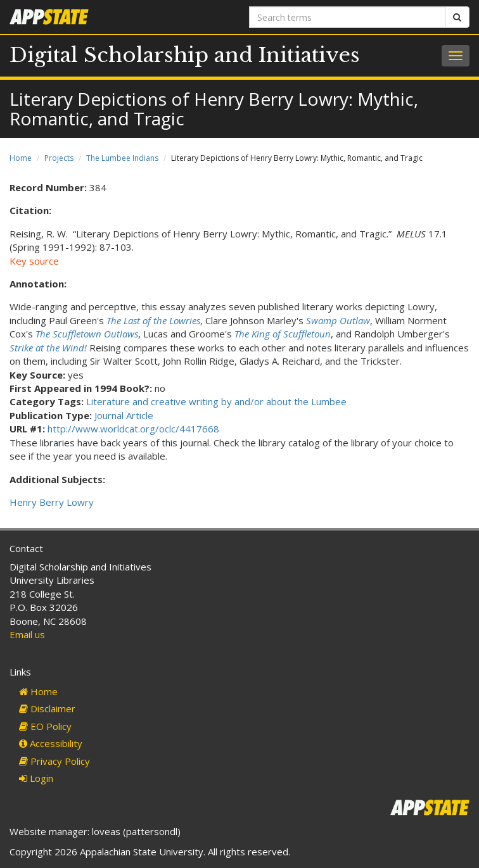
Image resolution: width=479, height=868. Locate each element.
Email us (27, 634)
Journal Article (124, 415)
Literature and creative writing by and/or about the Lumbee (216, 401)
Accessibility (51, 743)
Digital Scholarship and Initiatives (185, 55)
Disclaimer (47, 708)
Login (36, 778)
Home (21, 158)
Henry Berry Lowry (52, 502)
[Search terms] (347, 17)
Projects (59, 158)
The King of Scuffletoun (283, 334)
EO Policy (45, 726)
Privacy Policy (54, 761)
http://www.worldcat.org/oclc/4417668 (133, 429)
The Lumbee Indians (122, 158)
